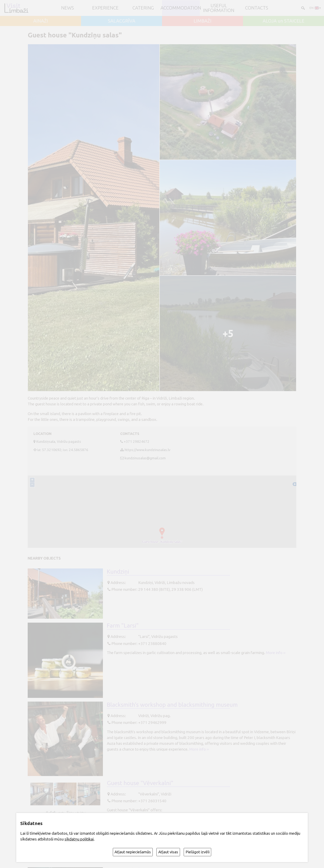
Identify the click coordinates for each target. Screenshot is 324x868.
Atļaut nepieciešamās (133, 852)
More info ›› (276, 653)
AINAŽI (41, 21)
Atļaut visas (168, 852)
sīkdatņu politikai (79, 839)
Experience (105, 8)
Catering (143, 8)
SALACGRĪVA (122, 21)
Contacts (257, 8)
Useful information (219, 8)
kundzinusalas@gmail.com (145, 458)
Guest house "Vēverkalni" (140, 783)
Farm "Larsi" (123, 625)
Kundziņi (118, 571)
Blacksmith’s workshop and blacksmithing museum (172, 705)
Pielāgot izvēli (198, 852)
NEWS (67, 8)
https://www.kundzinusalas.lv (147, 450)
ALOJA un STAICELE (283, 21)
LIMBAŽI (202, 21)
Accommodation (181, 8)
